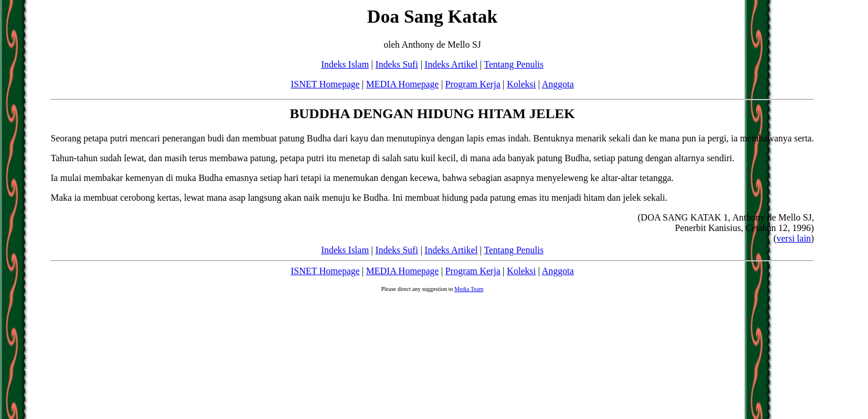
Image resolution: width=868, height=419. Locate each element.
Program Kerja (473, 84)
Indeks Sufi (396, 64)
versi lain (794, 238)
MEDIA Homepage (402, 84)
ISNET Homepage (325, 84)
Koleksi (521, 84)
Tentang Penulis (514, 64)
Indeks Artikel (451, 64)
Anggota (558, 84)
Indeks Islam (345, 64)
